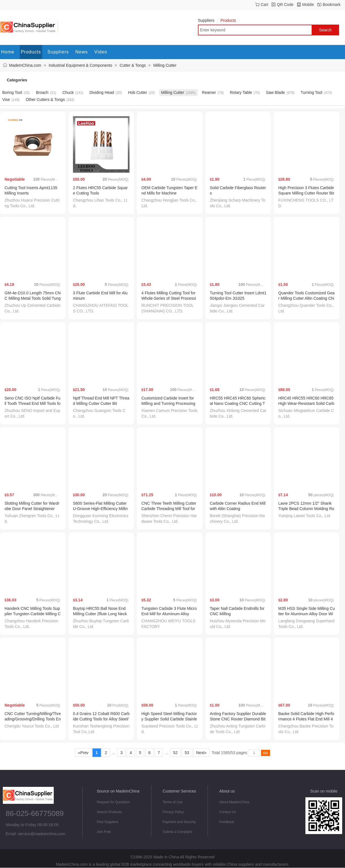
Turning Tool (311, 92)
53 (187, 753)
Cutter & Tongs (133, 65)
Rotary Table (241, 92)
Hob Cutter (138, 92)
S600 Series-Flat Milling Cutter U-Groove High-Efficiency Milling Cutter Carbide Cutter (100, 509)
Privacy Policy (173, 812)
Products (230, 20)
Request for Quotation (113, 802)
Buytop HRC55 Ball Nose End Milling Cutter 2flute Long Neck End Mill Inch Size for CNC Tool (101, 614)
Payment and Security (179, 822)
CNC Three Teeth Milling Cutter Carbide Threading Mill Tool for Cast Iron (169, 509)
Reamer (209, 92)
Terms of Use (173, 802)
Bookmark (332, 5)
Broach (42, 92)
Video (101, 52)
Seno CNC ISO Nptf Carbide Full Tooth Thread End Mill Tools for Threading (33, 403)
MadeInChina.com (25, 65)
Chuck (68, 92)
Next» (201, 753)
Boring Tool (12, 92)
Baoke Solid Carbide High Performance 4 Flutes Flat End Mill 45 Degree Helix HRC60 (306, 719)
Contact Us (228, 812)
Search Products (109, 812)
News (82, 52)
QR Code (285, 5)
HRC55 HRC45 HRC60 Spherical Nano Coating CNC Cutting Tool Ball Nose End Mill (238, 403)
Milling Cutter (165, 65)
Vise (6, 100)
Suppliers (208, 20)
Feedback (227, 822)
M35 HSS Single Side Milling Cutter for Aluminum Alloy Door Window (307, 614)
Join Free (104, 832)
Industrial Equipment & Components (80, 65)
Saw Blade (275, 92)
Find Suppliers (108, 822)
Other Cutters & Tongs (45, 100)
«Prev (83, 753)
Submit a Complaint (177, 832)
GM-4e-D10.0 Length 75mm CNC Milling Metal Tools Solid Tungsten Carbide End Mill (33, 298)
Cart (264, 5)
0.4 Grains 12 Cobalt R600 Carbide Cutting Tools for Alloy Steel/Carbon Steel (101, 719)
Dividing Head (102, 92)
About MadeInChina (234, 802)
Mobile (308, 5)
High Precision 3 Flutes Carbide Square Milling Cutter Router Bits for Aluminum (306, 193)
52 (175, 753)
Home (8, 52)
